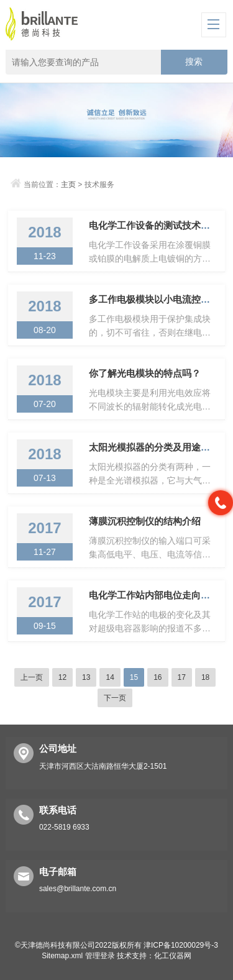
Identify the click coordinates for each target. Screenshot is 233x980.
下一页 (115, 698)
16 (158, 677)
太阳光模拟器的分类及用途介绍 (154, 447)
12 (62, 677)
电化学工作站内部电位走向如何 (154, 595)
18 (205, 677)
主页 (68, 185)
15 (134, 677)
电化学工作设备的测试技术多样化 (159, 225)
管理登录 (100, 956)
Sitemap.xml (62, 956)
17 (182, 677)
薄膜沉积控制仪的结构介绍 (145, 521)
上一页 (32, 677)
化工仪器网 (173, 956)
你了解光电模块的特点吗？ (145, 373)
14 (110, 677)
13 (86, 677)
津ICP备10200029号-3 (181, 945)
